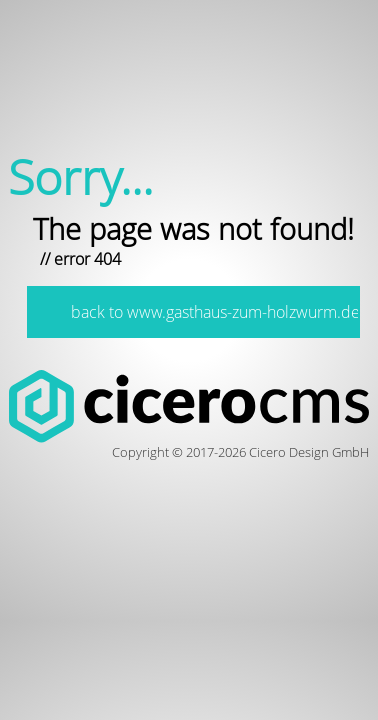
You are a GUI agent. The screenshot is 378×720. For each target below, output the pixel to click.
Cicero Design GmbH (309, 452)
